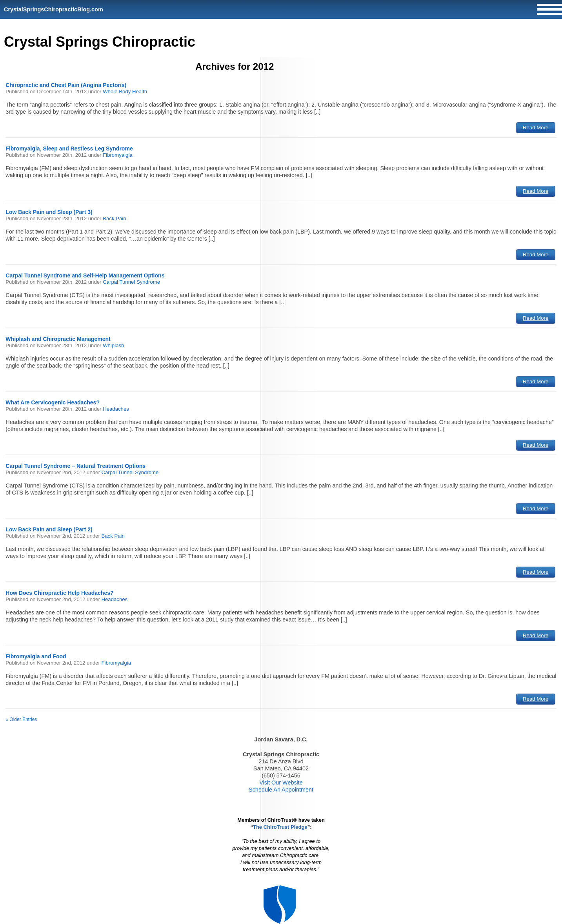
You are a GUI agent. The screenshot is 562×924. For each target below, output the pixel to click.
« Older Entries (21, 719)
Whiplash (113, 345)
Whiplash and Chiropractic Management (58, 339)
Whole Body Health (125, 91)
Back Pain (114, 218)
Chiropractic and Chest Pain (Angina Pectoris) (66, 85)
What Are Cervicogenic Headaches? (53, 402)
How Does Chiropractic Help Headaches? (59, 593)
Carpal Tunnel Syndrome (131, 282)
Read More (536, 128)
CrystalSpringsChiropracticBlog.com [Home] (54, 9)
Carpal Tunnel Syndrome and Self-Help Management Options (85, 275)
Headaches (116, 409)
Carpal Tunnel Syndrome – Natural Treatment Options (75, 466)
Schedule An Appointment (281, 790)
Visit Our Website (281, 783)
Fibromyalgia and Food (36, 656)
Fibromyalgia (118, 155)
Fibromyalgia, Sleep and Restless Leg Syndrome (69, 149)
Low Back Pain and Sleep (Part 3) (49, 212)
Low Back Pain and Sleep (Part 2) (49, 529)
